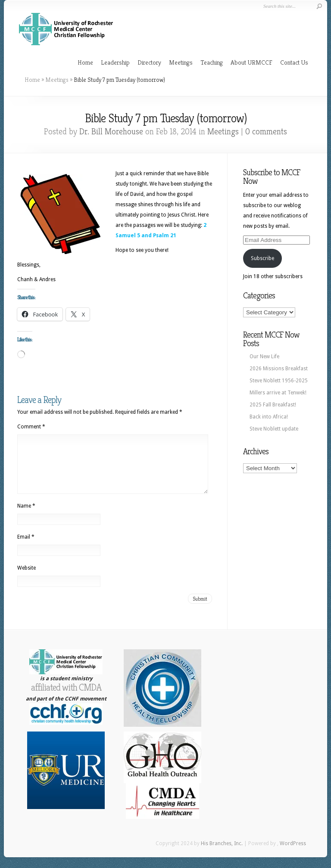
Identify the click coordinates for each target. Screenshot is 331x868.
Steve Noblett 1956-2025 (279, 381)
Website (27, 578)
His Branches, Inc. (222, 854)
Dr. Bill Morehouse (111, 132)
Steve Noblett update (274, 429)
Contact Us (294, 62)
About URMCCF (251, 62)
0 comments (266, 132)
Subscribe (262, 258)
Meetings (181, 62)
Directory (149, 62)
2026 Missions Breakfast (279, 369)
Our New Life (264, 356)
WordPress (293, 854)
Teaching (212, 62)
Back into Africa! (269, 417)
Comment (31, 427)
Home (85, 62)
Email (26, 547)
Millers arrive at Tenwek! (278, 393)
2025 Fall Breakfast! (273, 405)
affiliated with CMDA (66, 698)
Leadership (115, 62)
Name (26, 516)
